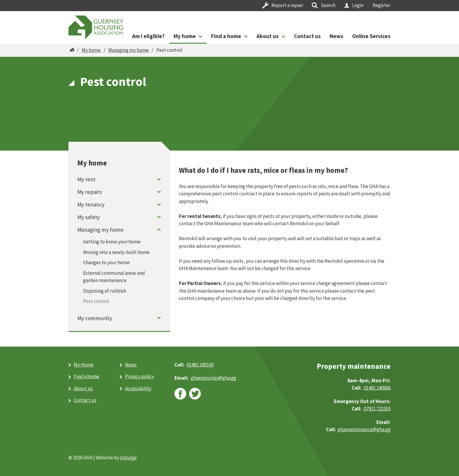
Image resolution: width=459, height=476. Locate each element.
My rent (86, 179)
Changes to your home (106, 262)
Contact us (307, 36)
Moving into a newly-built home (116, 252)
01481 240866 (377, 388)
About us (268, 36)
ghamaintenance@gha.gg (364, 429)
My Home (84, 365)
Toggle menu (159, 179)
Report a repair (287, 5)
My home (185, 36)
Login (358, 5)
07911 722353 (377, 409)
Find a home (226, 36)
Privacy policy (139, 376)
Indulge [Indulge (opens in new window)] (128, 458)
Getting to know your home (112, 242)
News (336, 36)
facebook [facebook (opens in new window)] (180, 394)
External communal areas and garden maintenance (114, 277)
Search (328, 5)
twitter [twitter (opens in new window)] (195, 394)
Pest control (96, 301)
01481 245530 (200, 365)
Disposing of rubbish (105, 291)
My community (95, 318)
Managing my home (129, 50)
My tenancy (91, 204)
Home (72, 50)
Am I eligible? (148, 36)
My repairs (89, 192)
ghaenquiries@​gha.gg (214, 378)
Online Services (371, 36)
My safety (89, 217)
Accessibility (138, 388)
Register (382, 5)
